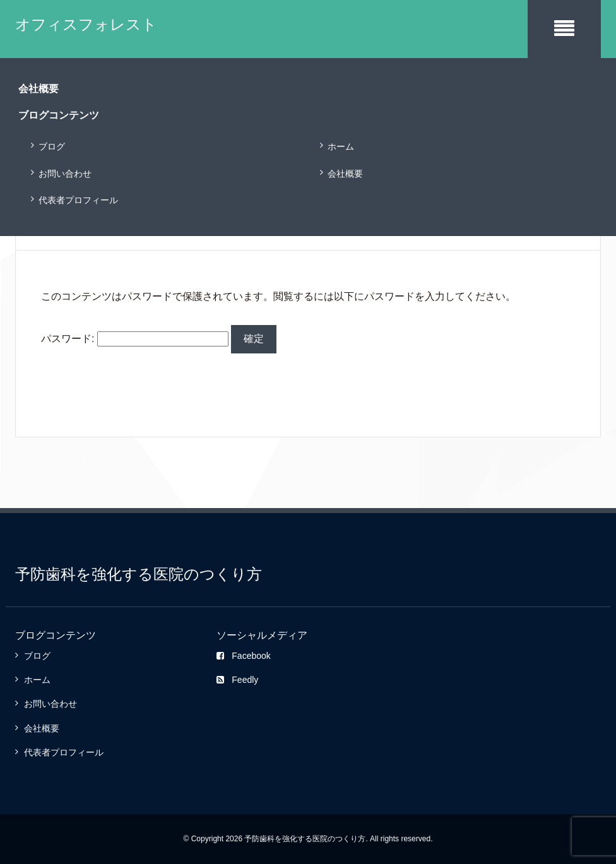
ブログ (52, 146)
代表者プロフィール (78, 200)
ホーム (341, 146)
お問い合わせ (65, 174)
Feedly (237, 680)
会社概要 (345, 174)
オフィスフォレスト (86, 24)
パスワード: (135, 339)
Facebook (243, 656)
